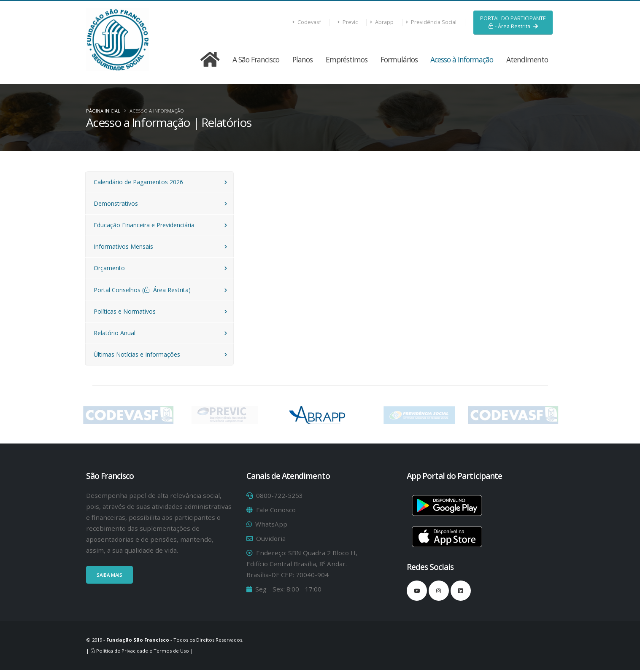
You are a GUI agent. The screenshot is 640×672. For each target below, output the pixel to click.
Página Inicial (103, 111)
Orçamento (109, 268)
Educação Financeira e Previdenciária (144, 225)
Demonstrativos (116, 203)
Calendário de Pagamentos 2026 (138, 182)
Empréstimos (347, 59)
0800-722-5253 (279, 495)
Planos (302, 59)
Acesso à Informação (462, 59)
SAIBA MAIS (109, 575)
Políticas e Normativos (125, 311)
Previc (348, 22)
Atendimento (527, 59)
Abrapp (382, 22)
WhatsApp (271, 524)
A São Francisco (256, 59)
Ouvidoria (271, 538)
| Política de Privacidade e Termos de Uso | (140, 651)
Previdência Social (431, 22)
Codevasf (307, 22)
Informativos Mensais (123, 246)
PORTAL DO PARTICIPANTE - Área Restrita (513, 22)
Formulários (399, 59)
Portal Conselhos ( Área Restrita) (142, 290)
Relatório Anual (115, 333)
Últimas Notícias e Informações (137, 354)
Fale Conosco (276, 510)
